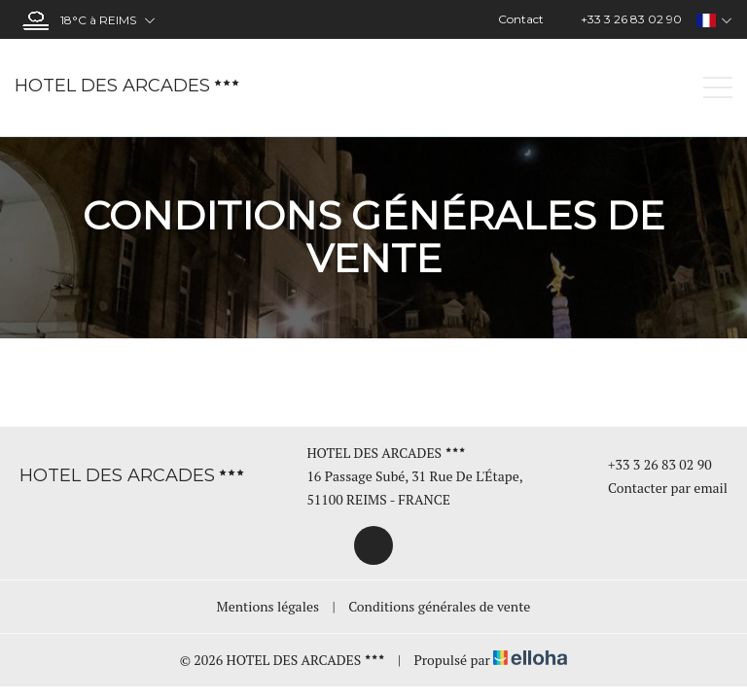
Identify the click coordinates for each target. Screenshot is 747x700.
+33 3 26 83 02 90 (649, 464)
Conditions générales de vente (439, 606)
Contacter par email (657, 488)
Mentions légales (268, 606)
